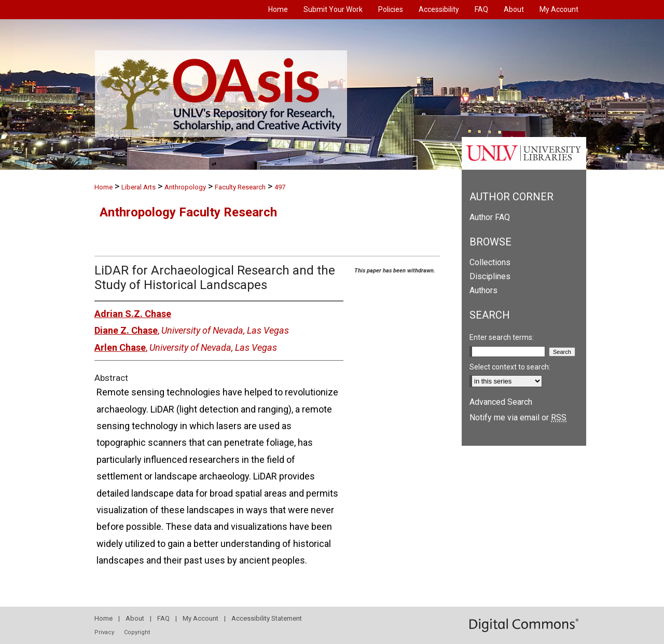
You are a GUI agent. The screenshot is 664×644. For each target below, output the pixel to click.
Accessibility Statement (267, 618)
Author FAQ (490, 217)
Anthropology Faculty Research (188, 212)
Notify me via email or (518, 417)
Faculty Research (240, 187)
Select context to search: (510, 367)
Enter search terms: (502, 337)
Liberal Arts (139, 187)
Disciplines (490, 276)
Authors (483, 290)
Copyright (137, 632)
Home (103, 187)
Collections (490, 262)
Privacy (104, 632)
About (135, 618)
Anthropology (185, 187)
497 (280, 187)
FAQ (163, 618)
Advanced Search (501, 402)
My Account (200, 618)
